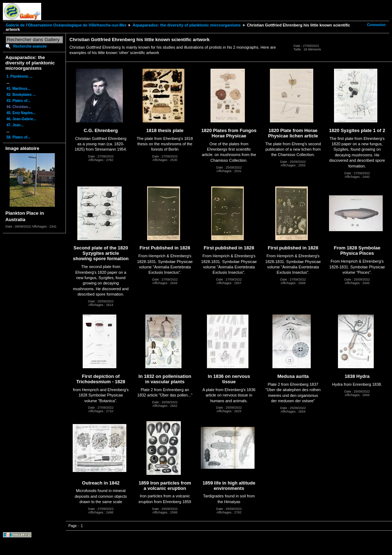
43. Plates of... (18, 101)
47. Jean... (15, 125)
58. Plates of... (18, 137)
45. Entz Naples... (21, 113)
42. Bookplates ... (21, 95)
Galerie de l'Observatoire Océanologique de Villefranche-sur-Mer (66, 25)
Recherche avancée (30, 46)
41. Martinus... (18, 89)
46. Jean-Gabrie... (21, 119)
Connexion (376, 25)
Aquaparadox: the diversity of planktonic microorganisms (187, 25)
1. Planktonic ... (20, 76)
